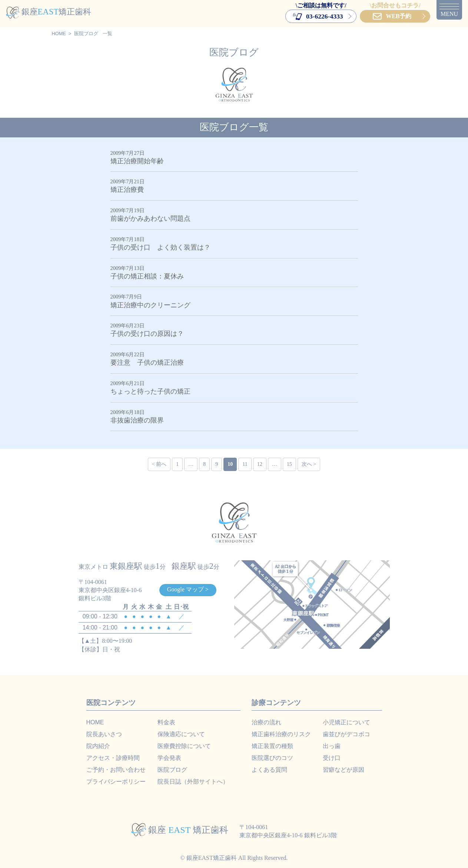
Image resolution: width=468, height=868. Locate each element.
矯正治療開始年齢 (137, 161)
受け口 (332, 758)
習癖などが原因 (343, 770)
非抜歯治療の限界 (137, 420)
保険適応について (181, 734)
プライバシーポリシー (116, 782)
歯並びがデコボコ (346, 734)
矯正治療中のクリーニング (150, 305)
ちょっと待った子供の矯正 (154, 391)
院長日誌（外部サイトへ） (193, 782)
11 (245, 464)
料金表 (166, 722)
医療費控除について (184, 746)
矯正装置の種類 (272, 746)
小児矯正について (346, 722)
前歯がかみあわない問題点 (150, 218)
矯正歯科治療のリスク (281, 734)
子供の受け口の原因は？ (147, 334)
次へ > (309, 464)
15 (289, 464)
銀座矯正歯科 (49, 12)
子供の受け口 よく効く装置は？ (160, 247)
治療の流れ (266, 722)
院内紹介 (98, 746)
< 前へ (159, 464)
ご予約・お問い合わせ (116, 770)
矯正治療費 (127, 190)
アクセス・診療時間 (113, 758)
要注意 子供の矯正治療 (147, 363)
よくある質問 (269, 770)
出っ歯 (332, 746)
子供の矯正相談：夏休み (147, 276)
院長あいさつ (104, 734)
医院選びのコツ (272, 758)
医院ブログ (86, 34)
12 (260, 464)
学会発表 (169, 758)
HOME (59, 34)
